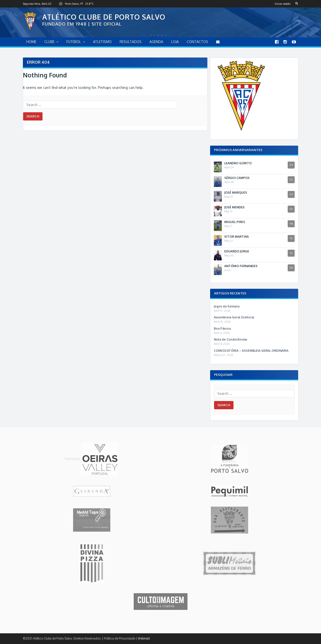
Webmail (144, 638)
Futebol (74, 42)
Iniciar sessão (283, 4)
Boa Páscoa (222, 328)
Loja (175, 42)
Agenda (156, 42)
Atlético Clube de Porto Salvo (104, 17)
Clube (49, 42)
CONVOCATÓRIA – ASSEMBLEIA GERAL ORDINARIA (251, 351)
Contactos (197, 42)
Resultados (131, 42)
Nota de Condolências (230, 339)
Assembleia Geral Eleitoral (234, 317)
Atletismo (102, 42)
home (31, 42)
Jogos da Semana (227, 306)
